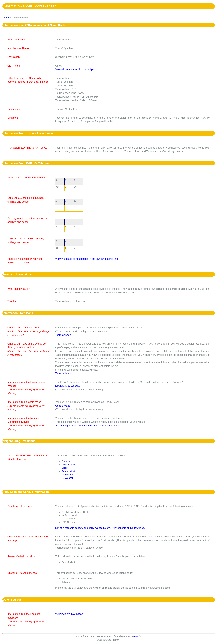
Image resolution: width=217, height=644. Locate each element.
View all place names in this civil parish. (77, 69)
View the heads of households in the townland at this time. (87, 259)
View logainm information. (70, 614)
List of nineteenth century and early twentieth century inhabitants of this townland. (100, 528)
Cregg (65, 468)
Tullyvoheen (67, 478)
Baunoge (66, 461)
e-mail (136, 636)
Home (6, 18)
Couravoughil (68, 465)
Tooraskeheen (63, 335)
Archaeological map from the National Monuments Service (87, 426)
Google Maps (63, 406)
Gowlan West (68, 471)
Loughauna (67, 475)
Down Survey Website (67, 386)
